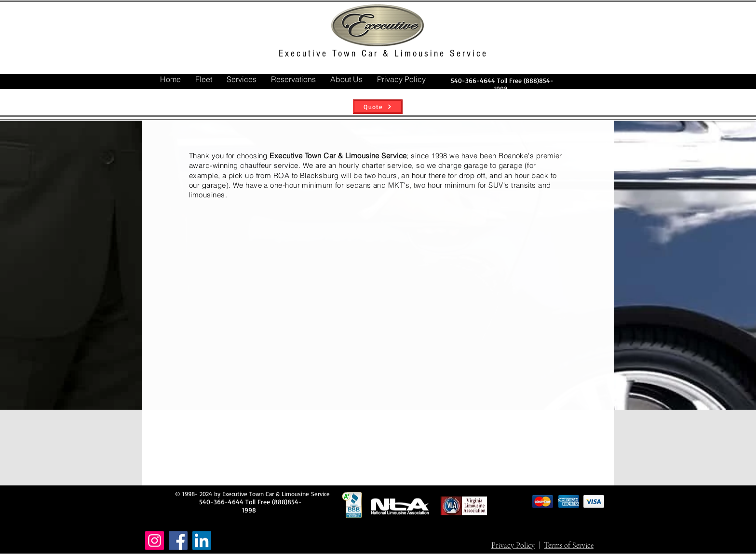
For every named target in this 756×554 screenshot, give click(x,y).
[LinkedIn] (202, 541)
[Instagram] (155, 541)
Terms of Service (569, 545)
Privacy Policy (513, 545)
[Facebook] (178, 541)
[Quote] (378, 107)
